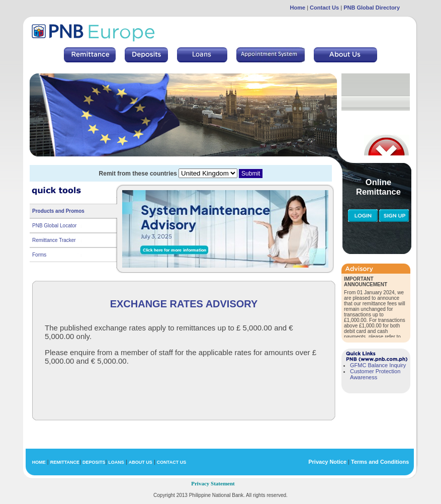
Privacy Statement (213, 483)
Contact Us (324, 8)
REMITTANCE (65, 462)
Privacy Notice (327, 462)
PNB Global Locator (54, 226)
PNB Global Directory (372, 8)
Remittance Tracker (54, 240)
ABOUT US (141, 462)
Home (298, 8)
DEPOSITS (94, 462)
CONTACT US (171, 462)
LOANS (116, 462)
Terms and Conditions (380, 462)
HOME (39, 462)
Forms (39, 255)
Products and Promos (58, 211)
